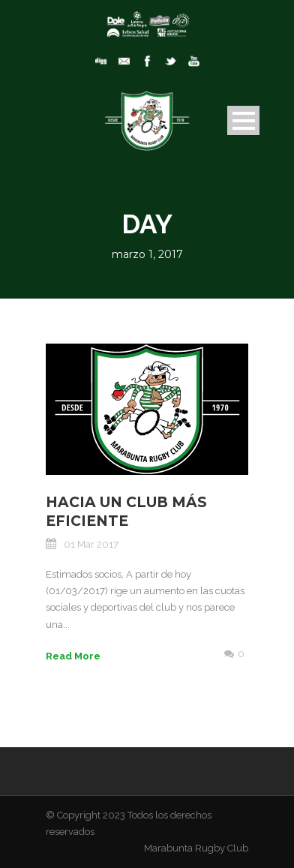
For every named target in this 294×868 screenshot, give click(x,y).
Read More (73, 656)
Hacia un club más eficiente (126, 512)
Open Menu (243, 120)
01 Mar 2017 (91, 544)
